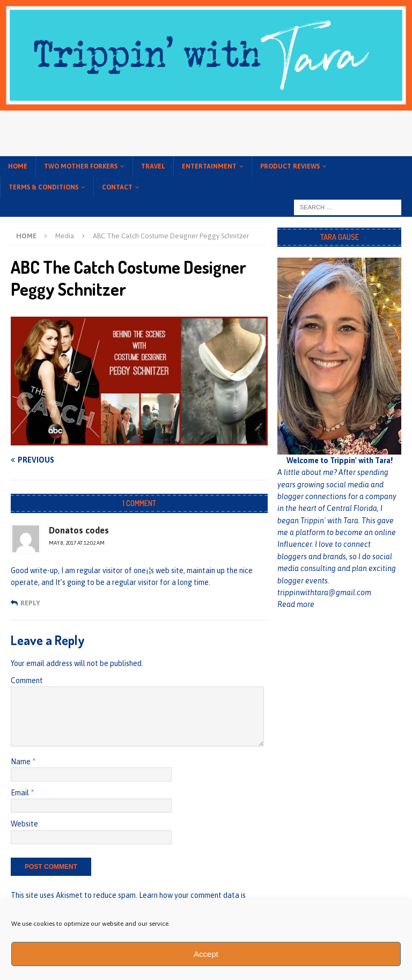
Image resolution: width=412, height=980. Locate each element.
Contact (117, 187)
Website (24, 824)
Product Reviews (290, 166)
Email (21, 793)
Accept (206, 954)
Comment (27, 681)
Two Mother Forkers (81, 166)
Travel (153, 166)
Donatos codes (79, 530)
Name (21, 762)
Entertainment (209, 166)
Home (18, 166)
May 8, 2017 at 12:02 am (77, 543)
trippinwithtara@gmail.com (324, 593)
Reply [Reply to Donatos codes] (30, 603)
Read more (296, 604)
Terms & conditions (43, 187)
